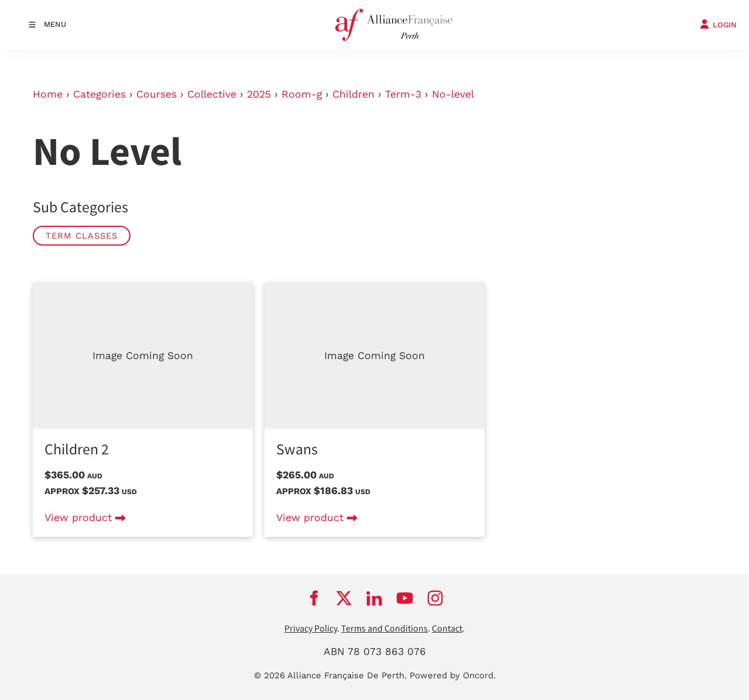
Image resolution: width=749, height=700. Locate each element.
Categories (99, 94)
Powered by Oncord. (453, 675)
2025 (259, 94)
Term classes (82, 236)
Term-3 (403, 94)
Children (353, 94)
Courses (157, 94)
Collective (212, 94)
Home (48, 94)
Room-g (302, 94)
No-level (453, 94)
